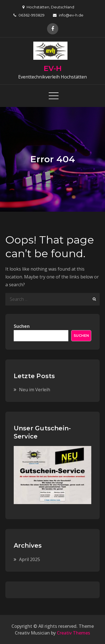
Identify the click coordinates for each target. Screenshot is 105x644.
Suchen (22, 326)
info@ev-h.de (68, 15)
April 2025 (30, 559)
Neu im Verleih (35, 390)
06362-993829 (29, 15)
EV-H (53, 68)
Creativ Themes (73, 633)
